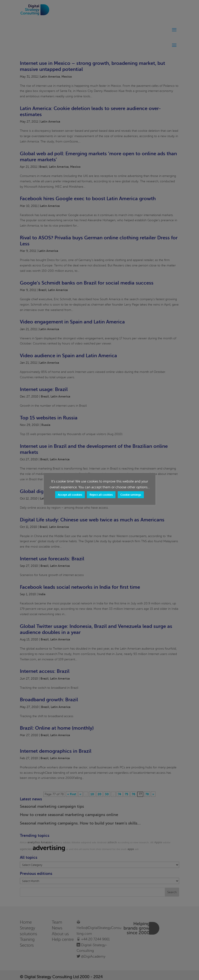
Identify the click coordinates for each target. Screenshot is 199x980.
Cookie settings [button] (131, 495)
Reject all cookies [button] (101, 495)
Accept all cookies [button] (70, 495)
